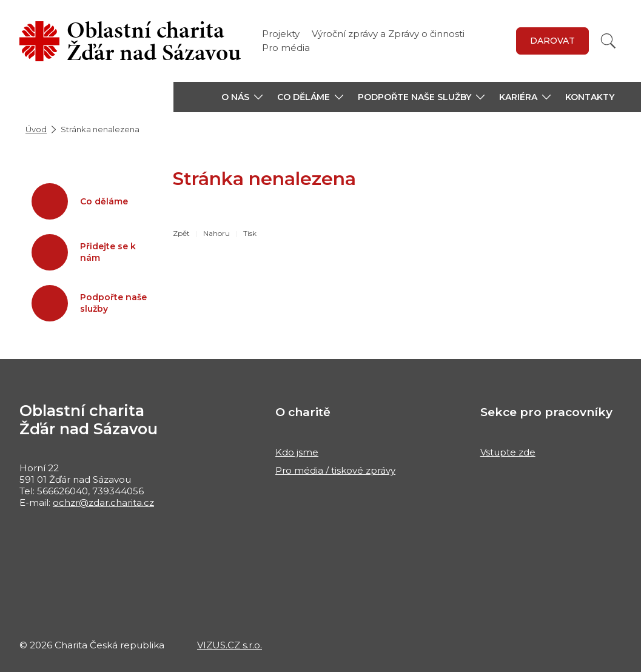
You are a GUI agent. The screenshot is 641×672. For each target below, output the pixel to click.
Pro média (286, 48)
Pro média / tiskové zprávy (335, 470)
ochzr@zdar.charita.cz (103, 502)
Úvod (36, 129)
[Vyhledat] (608, 41)
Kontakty (590, 97)
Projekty (281, 34)
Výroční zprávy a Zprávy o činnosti (388, 34)
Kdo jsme (297, 452)
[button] (242, 97)
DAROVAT (552, 41)
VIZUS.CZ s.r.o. (230, 645)
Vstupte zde (508, 452)
